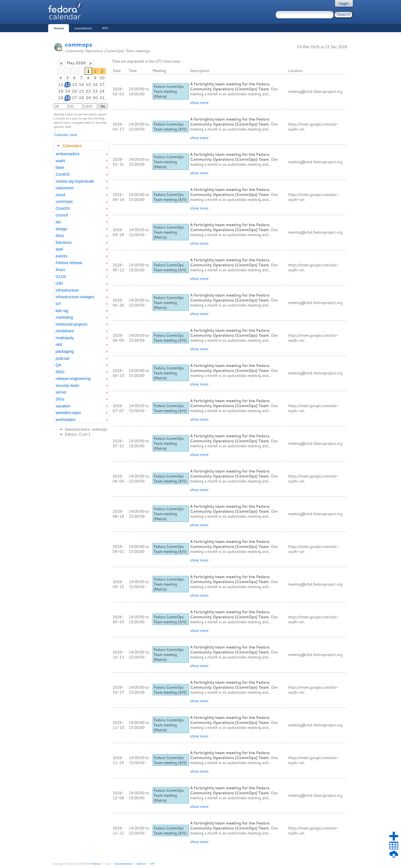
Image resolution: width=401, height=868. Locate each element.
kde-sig (62, 311)
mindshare (65, 331)
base (60, 167)
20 (74, 91)
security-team (68, 386)
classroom (65, 188)
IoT (59, 304)
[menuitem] (81, 154)
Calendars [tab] (69, 146)
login (344, 3)
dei (58, 222)
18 (61, 91)
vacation (63, 406)
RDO (60, 372)
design (61, 229)
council (62, 215)
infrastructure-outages (75, 297)
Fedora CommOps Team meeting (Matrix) (169, 91)
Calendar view (65, 135)
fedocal (97, 864)
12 (68, 85)
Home (58, 28)
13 (74, 85)
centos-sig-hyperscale (75, 181)
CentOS (63, 174)
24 (102, 91)
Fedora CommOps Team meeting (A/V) (170, 127)
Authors (141, 864)
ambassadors (68, 154)
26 (68, 98)
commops (79, 44)
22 (88, 91)
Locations (83, 28)
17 (102, 85)
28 (81, 98)
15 (88, 85)
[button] (61, 63)
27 (74, 98)
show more (199, 103)
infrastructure (67, 290)
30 (95, 98)
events (61, 256)
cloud (60, 195)
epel (59, 249)
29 (88, 98)
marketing (64, 317)
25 (61, 98)
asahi (60, 161)
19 (68, 91)
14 (81, 85)
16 (95, 85)
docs (60, 236)
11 (61, 85)
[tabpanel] (81, 287)
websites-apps (68, 413)
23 (95, 91)
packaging (65, 351)
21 (81, 91)
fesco (60, 270)
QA (59, 365)
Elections (64, 242)
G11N (61, 277)
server (61, 392)
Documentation (124, 864)
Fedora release (69, 263)
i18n (59, 283)
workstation (66, 420)
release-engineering (73, 379)
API (105, 28)
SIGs (60, 399)
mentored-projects (72, 324)
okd (59, 344)
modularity (65, 338)
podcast (63, 358)
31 (102, 98)
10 (102, 78)
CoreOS (63, 208)
